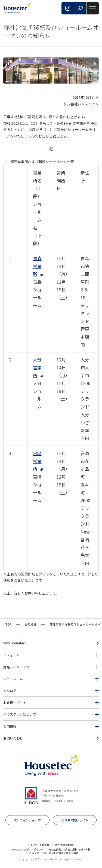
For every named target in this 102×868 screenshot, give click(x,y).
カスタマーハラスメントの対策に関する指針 (54, 853)
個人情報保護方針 (65, 845)
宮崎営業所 (37, 461)
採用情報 (10, 726)
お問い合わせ (13, 738)
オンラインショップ (27, 820)
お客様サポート (15, 703)
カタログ (10, 691)
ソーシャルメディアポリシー (27, 849)
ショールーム (13, 679)
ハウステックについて (20, 714)
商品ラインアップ (16, 667)
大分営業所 (37, 367)
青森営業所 (37, 266)
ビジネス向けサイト (75, 820)
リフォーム (11, 655)
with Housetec (14, 643)
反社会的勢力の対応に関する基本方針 (69, 849)
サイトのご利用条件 (38, 845)
